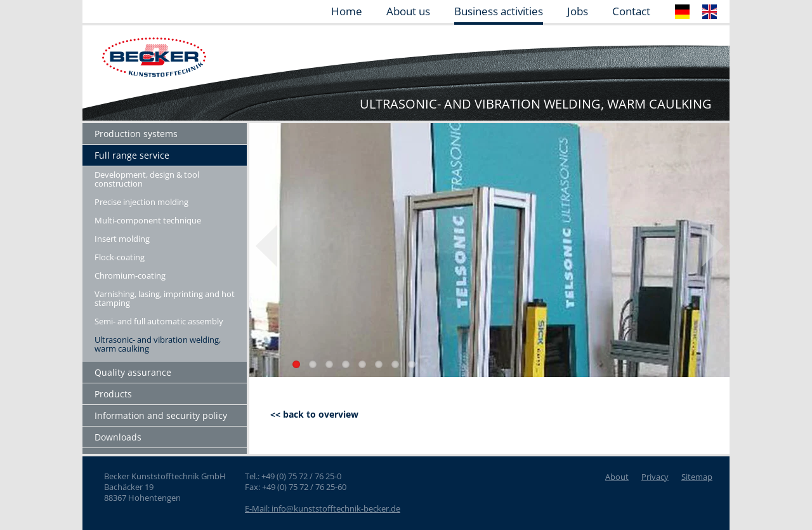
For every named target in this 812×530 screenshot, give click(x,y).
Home (347, 12)
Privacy (655, 477)
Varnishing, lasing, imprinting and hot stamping (165, 298)
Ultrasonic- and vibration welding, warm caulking (158, 344)
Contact (631, 12)
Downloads (118, 437)
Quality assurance (133, 372)
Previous (266, 246)
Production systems (136, 134)
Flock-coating (120, 257)
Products (113, 394)
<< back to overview (314, 414)
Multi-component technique (148, 220)
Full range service (132, 155)
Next (712, 246)
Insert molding (122, 239)
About (617, 477)
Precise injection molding (141, 202)
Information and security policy (161, 415)
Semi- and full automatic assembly (159, 321)
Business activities (499, 12)
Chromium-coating (130, 275)
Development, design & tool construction (147, 179)
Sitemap (697, 477)
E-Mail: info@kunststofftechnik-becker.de (323, 508)
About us (408, 12)
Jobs (578, 12)
